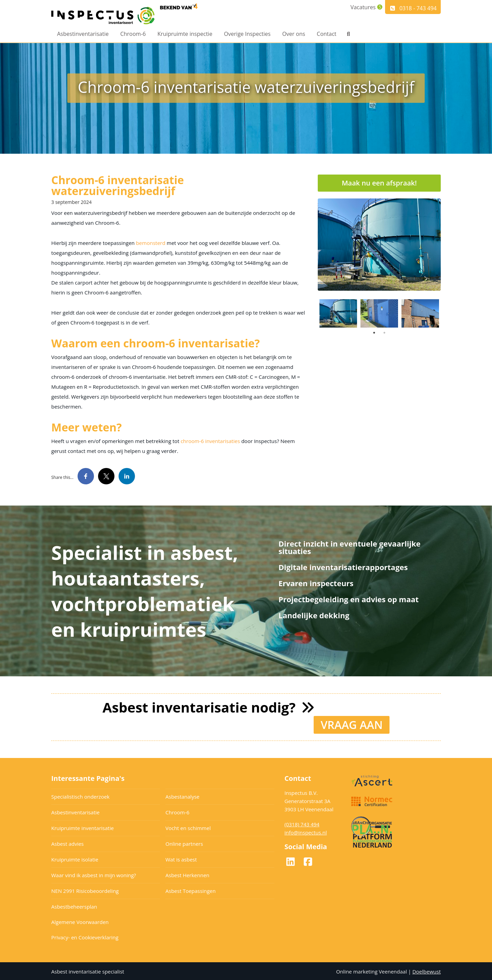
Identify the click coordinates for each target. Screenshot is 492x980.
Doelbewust (427, 970)
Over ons (294, 35)
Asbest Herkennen (187, 874)
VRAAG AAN (352, 724)
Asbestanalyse (182, 796)
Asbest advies (67, 843)
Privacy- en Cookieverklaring (85, 936)
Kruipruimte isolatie (75, 858)
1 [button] (374, 333)
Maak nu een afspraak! (379, 183)
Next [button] (446, 313)
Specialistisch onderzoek (80, 796)
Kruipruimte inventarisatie (83, 827)
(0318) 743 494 (302, 823)
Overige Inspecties (247, 35)
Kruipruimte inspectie (185, 35)
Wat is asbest (181, 858)
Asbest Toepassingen (190, 890)
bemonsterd (151, 243)
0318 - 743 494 (413, 8)
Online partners (184, 843)
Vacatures (359, 8)
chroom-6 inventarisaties (210, 441)
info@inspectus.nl (306, 831)
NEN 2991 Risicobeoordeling (85, 890)
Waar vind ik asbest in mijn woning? (94, 874)
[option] (379, 245)
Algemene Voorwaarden (80, 921)
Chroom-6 (133, 35)
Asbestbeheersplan (74, 906)
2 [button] (384, 333)
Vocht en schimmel (188, 827)
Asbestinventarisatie (83, 35)
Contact (326, 35)
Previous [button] (313, 313)
